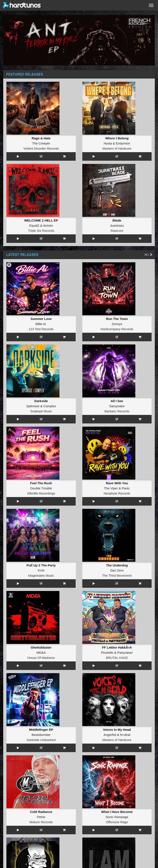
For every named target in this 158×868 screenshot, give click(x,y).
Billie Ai (41, 324)
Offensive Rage (117, 822)
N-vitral (125, 735)
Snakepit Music (41, 411)
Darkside (41, 401)
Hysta (108, 143)
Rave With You (117, 483)
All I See (117, 401)
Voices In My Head (117, 730)
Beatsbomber (41, 735)
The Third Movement (117, 576)
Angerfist (110, 735)
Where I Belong (117, 138)
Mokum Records (41, 822)
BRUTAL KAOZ (117, 658)
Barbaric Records (117, 411)
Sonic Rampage (117, 817)
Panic (126, 488)
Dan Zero (117, 570)
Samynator (117, 406)
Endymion (123, 143)
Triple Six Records (41, 231)
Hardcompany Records (117, 329)
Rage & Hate (41, 138)
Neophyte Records (117, 493)
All (148, 255)
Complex (50, 406)
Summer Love (41, 319)
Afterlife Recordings (41, 493)
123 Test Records (41, 329)
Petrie (41, 817)
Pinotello (107, 653)
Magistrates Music (41, 576)
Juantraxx (117, 225)
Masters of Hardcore (117, 148)
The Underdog (117, 565)
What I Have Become (117, 812)
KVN (41, 570)
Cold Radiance (41, 812)
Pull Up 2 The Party (41, 565)
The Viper (111, 488)
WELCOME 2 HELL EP (41, 220)
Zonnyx (117, 324)
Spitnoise (33, 406)
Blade (117, 220)
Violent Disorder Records (41, 148)
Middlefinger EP (41, 730)
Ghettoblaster (41, 647)
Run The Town (117, 319)
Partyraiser (125, 653)
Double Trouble (41, 488)
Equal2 (34, 225)
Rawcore (117, 231)
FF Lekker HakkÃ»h (117, 647)
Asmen (48, 225)
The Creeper (41, 143)
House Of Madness (41, 658)
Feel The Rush (41, 483)
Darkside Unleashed (41, 740)
